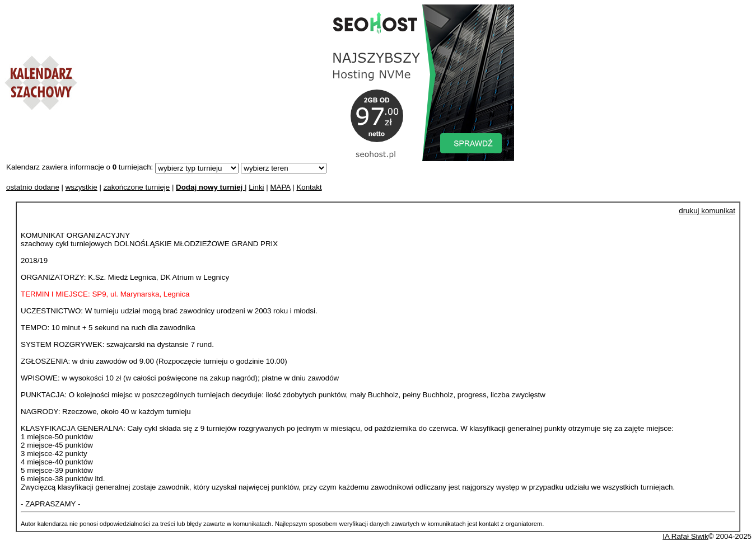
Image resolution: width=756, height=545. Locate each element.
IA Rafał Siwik (685, 536)
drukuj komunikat (707, 211)
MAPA (280, 187)
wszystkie (81, 187)
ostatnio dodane (33, 187)
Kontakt (309, 187)
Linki (256, 187)
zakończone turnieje (137, 187)
